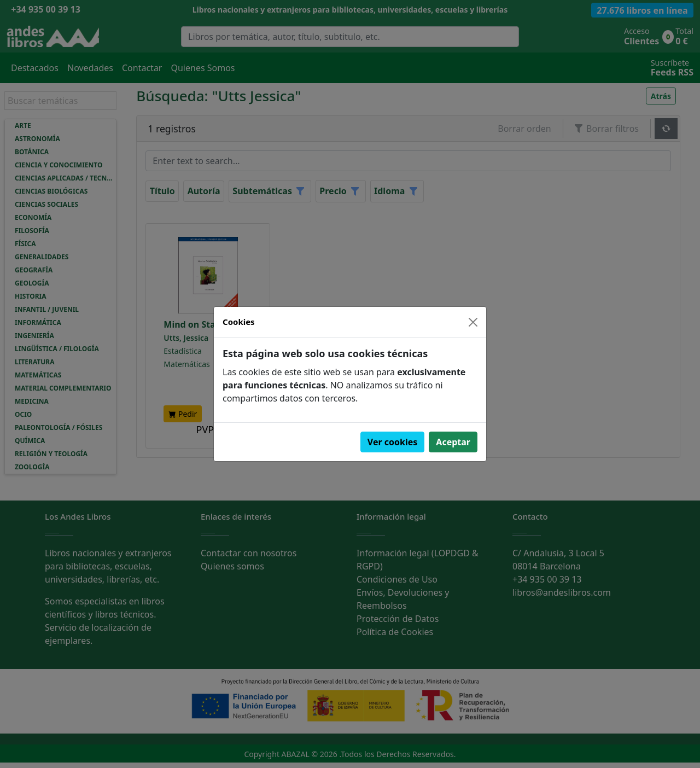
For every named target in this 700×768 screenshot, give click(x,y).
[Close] (473, 322)
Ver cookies (393, 442)
